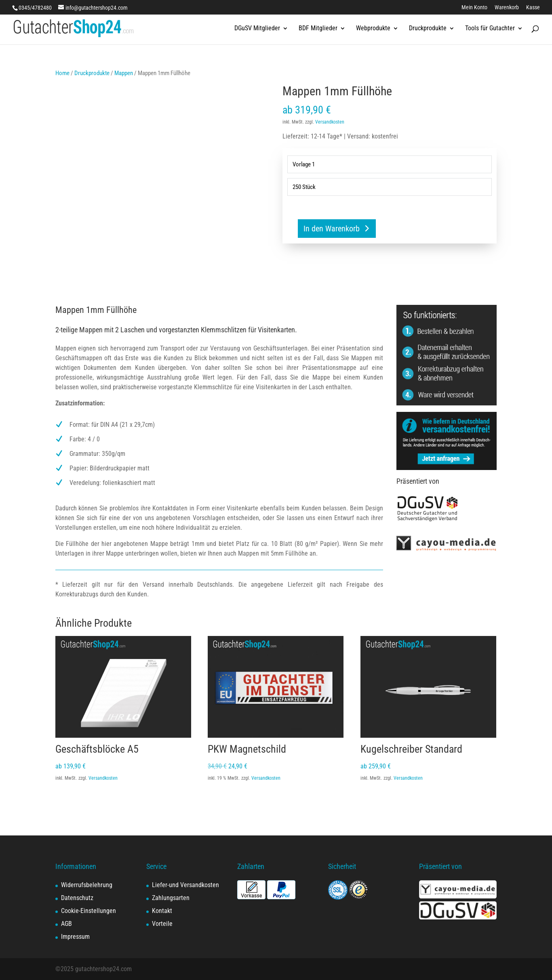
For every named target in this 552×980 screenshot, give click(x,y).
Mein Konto (474, 7)
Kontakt (162, 911)
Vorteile (162, 924)
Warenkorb (507, 7)
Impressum (75, 937)
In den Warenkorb (332, 229)
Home (62, 73)
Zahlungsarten (171, 898)
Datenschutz (77, 898)
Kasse (533, 7)
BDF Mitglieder (318, 29)
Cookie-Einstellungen (88, 911)
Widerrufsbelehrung (87, 885)
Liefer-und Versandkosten (185, 885)
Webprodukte (373, 29)
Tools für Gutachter (490, 29)
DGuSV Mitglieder (257, 29)
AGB (66, 924)
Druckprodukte (428, 29)
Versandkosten (330, 122)
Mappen (124, 73)
